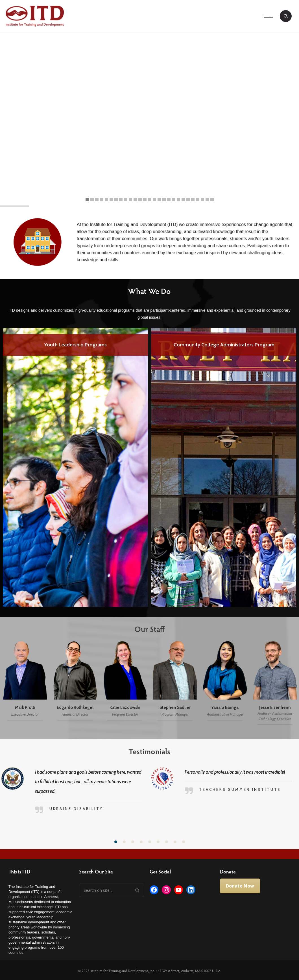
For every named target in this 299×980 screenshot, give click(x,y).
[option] (75, 467)
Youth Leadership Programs (224, 345)
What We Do (144, 291)
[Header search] (286, 16)
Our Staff (144, 629)
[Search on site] (112, 890)
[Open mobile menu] (270, 16)
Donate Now (240, 886)
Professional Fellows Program (75, 345)
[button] (116, 842)
